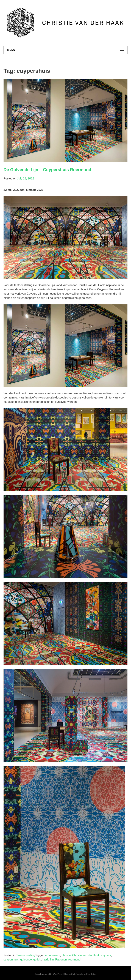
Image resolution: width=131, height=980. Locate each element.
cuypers (106, 955)
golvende (26, 959)
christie (66, 955)
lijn (52, 959)
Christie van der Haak (86, 955)
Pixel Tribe (91, 974)
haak (46, 959)
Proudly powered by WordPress (49, 974)
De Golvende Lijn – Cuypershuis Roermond (47, 170)
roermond (74, 959)
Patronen (61, 959)
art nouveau (53, 955)
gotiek (37, 959)
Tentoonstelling (26, 955)
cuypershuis (11, 959)
